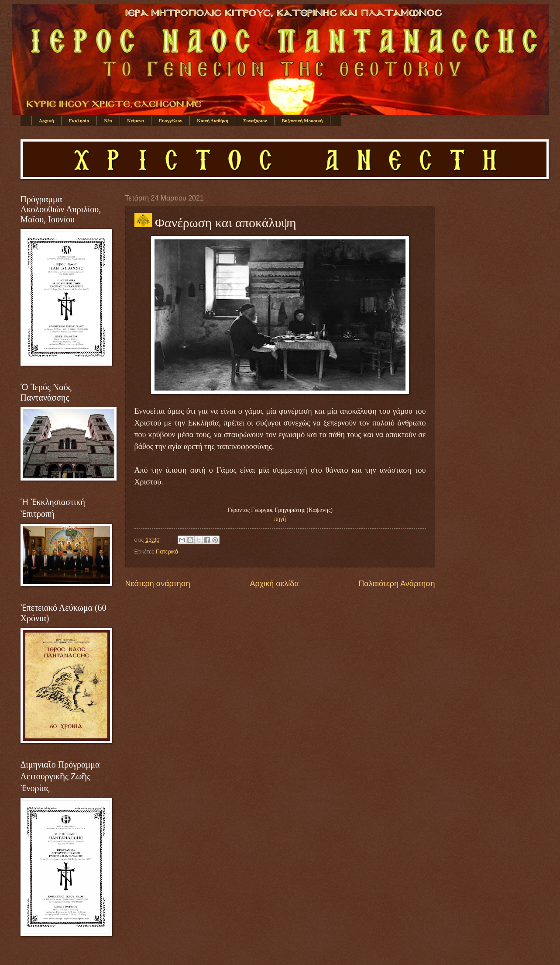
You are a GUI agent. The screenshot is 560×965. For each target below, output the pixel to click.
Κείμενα (136, 121)
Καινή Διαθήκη (213, 121)
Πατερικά (167, 552)
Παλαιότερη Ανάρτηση (397, 584)
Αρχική (46, 121)
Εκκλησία (79, 121)
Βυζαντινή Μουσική (302, 121)
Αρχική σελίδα (274, 584)
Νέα (108, 121)
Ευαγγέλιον (170, 121)
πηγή (280, 519)
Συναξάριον (255, 121)
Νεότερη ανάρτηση (158, 584)
